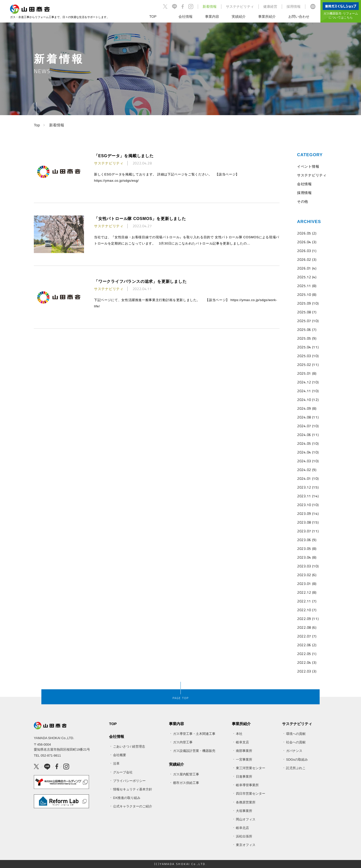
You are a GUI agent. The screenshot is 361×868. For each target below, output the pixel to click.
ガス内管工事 (183, 742)
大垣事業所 (244, 811)
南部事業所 (244, 751)
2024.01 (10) (308, 478)
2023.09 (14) (308, 513)
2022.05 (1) (307, 654)
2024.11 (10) (308, 391)
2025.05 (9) (307, 338)
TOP (113, 724)
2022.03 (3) (307, 671)
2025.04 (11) (308, 347)
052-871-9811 (51, 755)
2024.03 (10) (308, 461)
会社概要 (120, 755)
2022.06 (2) (307, 645)
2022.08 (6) (307, 627)
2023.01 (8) (307, 584)
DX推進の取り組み (127, 798)
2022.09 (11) (308, 619)
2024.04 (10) (308, 452)
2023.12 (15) (308, 487)
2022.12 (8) (307, 592)
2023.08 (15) (308, 522)
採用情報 (294, 7)
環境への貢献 (296, 734)
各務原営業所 (246, 802)
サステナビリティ (240, 7)
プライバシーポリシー (129, 781)
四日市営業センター (251, 794)
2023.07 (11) (308, 531)
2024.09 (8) (307, 408)
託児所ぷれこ (296, 768)
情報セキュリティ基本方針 (133, 789)
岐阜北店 (242, 828)
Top (37, 125)
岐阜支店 (242, 742)
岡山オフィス (246, 819)
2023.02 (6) (307, 575)
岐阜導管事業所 (247, 785)
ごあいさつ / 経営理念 (129, 746)
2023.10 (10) (308, 505)
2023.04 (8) (307, 557)
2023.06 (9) (307, 540)
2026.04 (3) (307, 242)
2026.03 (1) (307, 251)
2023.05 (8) (307, 549)
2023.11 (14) (308, 496)
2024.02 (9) (307, 470)
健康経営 (270, 7)
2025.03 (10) (308, 356)
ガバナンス (294, 751)
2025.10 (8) (307, 294)
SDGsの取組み (297, 759)
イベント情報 (308, 166)
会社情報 (304, 184)
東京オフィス (246, 845)
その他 (303, 201)
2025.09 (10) (308, 303)
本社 (239, 734)
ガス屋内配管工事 (186, 774)
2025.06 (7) (307, 330)
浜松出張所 (244, 836)
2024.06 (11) (308, 435)
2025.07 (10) (308, 321)
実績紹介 (176, 764)
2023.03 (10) (308, 566)
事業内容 (176, 724)
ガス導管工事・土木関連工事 (194, 734)
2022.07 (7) (307, 636)
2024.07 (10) (308, 426)
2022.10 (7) (307, 610)
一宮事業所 (244, 759)
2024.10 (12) (308, 400)
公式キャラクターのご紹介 (133, 806)
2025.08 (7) (307, 312)
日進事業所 (244, 777)
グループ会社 (123, 772)
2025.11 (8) (307, 286)
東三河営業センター (251, 768)
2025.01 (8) (307, 373)
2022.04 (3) (307, 662)
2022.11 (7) (307, 601)
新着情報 (210, 7)
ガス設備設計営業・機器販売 (194, 751)
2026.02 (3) (307, 259)
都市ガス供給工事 (186, 783)
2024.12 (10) (308, 382)
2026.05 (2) (307, 233)
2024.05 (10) (308, 443)
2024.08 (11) (308, 417)
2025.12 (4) (307, 277)
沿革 (116, 764)
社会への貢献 (296, 742)
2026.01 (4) (307, 268)
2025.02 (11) (308, 365)
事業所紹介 (241, 724)
